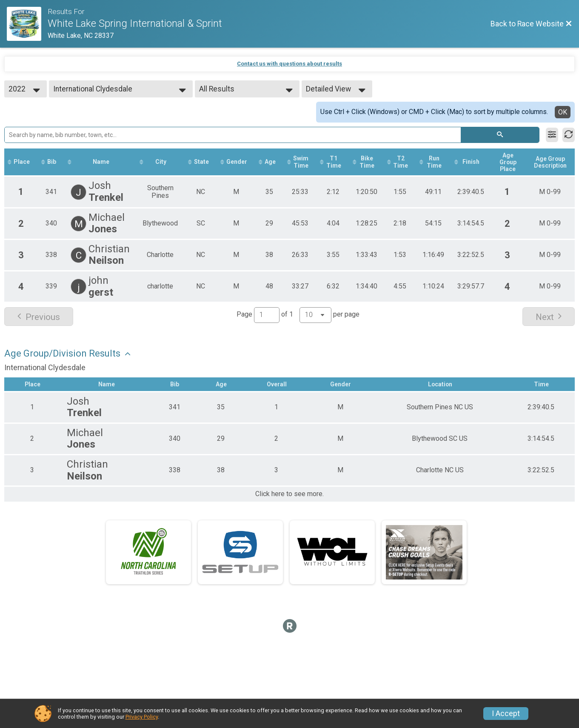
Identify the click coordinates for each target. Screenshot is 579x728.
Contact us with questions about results (289, 64)
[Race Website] (27, 24)
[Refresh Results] (569, 135)
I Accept (506, 714)
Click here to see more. (289, 494)
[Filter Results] (552, 135)
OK (563, 112)
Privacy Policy (142, 717)
